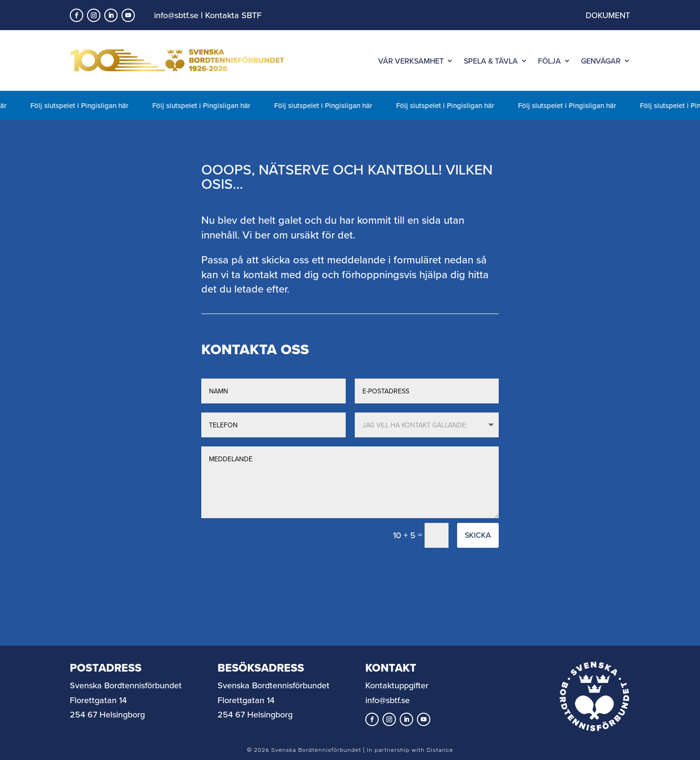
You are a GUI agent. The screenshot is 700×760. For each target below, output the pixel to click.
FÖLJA (549, 61)
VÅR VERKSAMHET (411, 61)
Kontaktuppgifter (397, 685)
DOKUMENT (608, 15)
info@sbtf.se (176, 15)
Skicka (478, 535)
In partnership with (410, 750)
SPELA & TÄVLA (491, 61)
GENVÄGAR (601, 61)
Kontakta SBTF (233, 15)
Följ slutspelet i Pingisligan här (83, 105)
